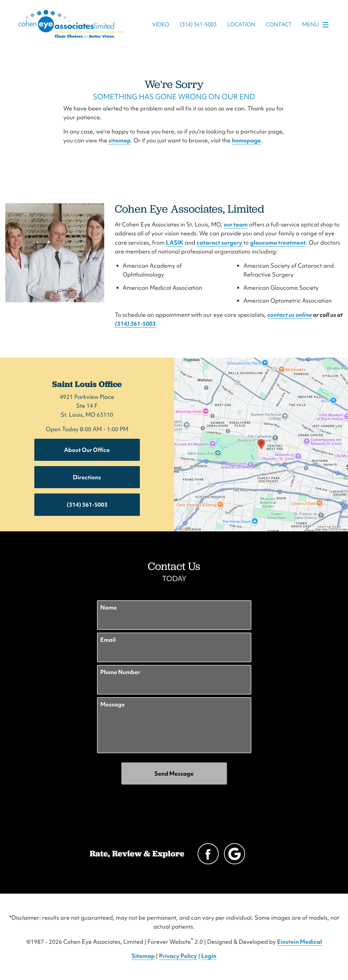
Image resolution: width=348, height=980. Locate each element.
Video (161, 25)
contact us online (290, 315)
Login (209, 956)
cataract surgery (219, 242)
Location (241, 25)
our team (236, 224)
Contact (279, 25)
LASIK (175, 242)
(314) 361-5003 (135, 324)
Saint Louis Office (87, 384)
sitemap (120, 140)
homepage (246, 140)
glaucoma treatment (278, 242)
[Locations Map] (261, 444)
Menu (317, 25)
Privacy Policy (178, 956)
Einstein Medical (300, 942)
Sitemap (143, 956)
